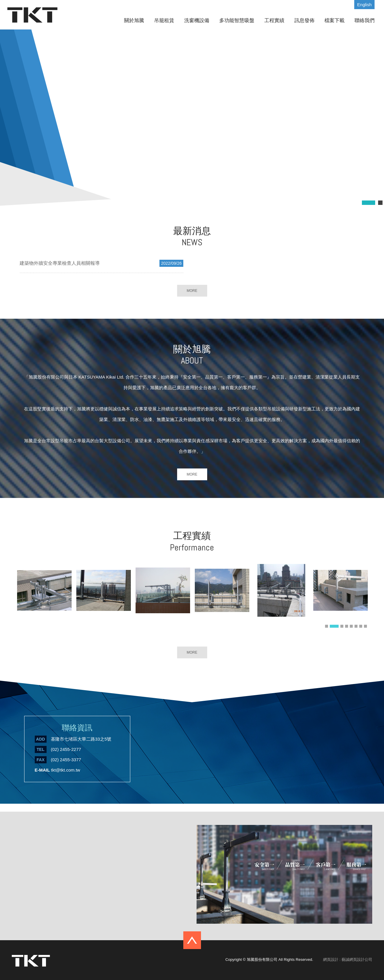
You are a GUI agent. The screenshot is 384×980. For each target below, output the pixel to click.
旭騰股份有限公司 (32, 15)
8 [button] (365, 626)
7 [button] (361, 626)
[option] (44, 594)
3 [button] (342, 626)
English (364, 5)
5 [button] (351, 626)
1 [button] (327, 626)
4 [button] (347, 626)
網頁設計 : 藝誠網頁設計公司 (348, 960)
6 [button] (356, 626)
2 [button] (334, 626)
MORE (192, 291)
